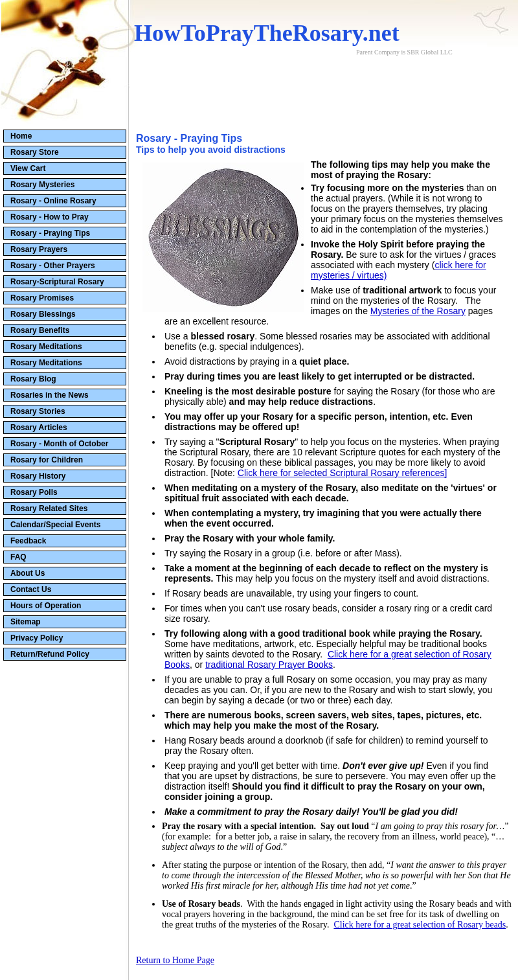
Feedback (28, 541)
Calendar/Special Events (55, 525)
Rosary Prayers (39, 249)
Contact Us (31, 589)
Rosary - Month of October (59, 444)
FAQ (18, 557)
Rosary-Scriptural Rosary (57, 282)
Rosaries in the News (50, 395)
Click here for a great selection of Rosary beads (420, 925)
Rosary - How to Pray (50, 217)
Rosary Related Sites (49, 508)
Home (21, 136)
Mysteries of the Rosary (418, 311)
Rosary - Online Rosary (53, 201)
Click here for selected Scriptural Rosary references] (343, 473)
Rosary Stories (38, 411)
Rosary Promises (42, 298)
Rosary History (38, 476)
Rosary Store (35, 152)
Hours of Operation (46, 606)
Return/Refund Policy (50, 654)
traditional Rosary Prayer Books (269, 665)
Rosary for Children (47, 460)
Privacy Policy (37, 638)
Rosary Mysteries (42, 185)
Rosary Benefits (40, 330)
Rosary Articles (39, 427)
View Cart (28, 168)
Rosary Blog (33, 379)
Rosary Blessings (43, 314)
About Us (28, 573)
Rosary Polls (34, 492)
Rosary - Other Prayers (53, 266)
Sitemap (26, 622)
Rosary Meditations (46, 347)
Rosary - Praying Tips (50, 233)
